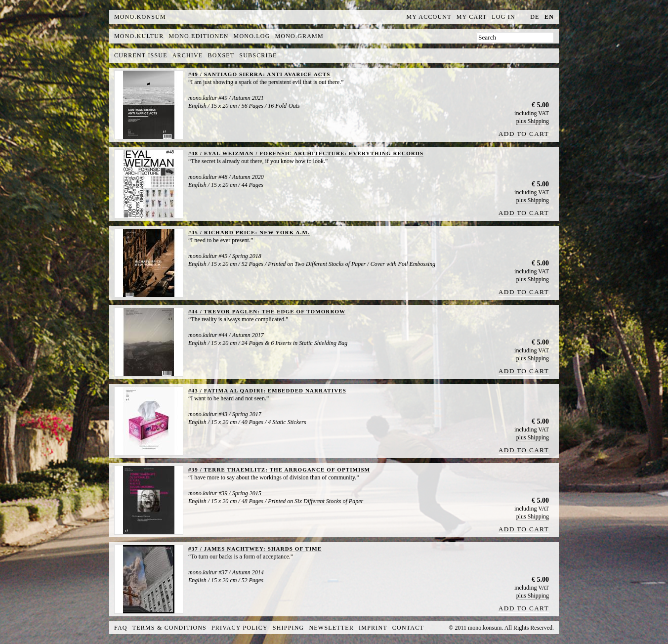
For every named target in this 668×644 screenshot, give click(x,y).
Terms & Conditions (169, 628)
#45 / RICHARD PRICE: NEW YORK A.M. (249, 232)
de (535, 17)
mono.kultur (139, 36)
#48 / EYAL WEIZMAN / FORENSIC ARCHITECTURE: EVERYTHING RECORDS (306, 153)
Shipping (289, 628)
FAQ (121, 628)
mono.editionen (198, 36)
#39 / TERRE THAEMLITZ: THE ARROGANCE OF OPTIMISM (279, 470)
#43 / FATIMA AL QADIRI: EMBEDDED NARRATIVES (267, 390)
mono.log (252, 36)
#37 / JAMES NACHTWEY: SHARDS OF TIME (255, 549)
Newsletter (331, 628)
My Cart (472, 17)
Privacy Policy (240, 628)
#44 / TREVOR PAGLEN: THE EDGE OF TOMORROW (267, 311)
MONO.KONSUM (140, 17)
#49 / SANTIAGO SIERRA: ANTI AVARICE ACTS (259, 74)
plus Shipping (533, 121)
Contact (408, 628)
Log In (503, 17)
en (549, 17)
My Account (429, 17)
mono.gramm (299, 36)
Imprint (373, 628)
